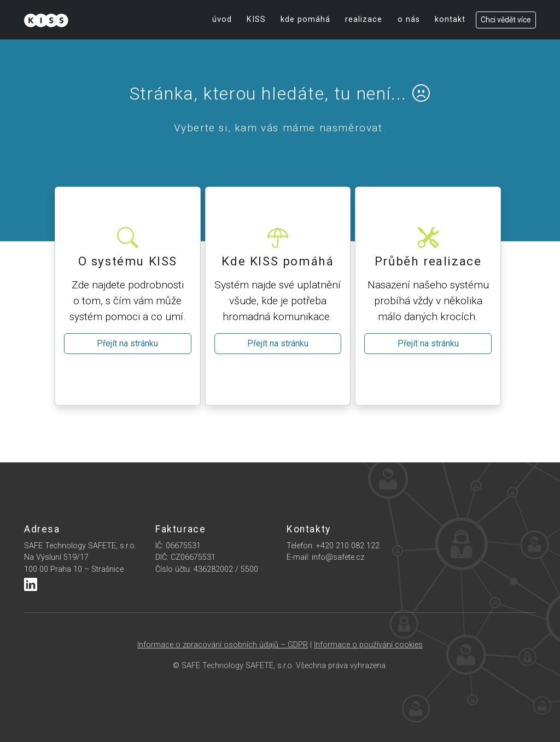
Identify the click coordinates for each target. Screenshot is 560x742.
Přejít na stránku (127, 343)
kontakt (450, 19)
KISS (256, 19)
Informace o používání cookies (368, 645)
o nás (409, 19)
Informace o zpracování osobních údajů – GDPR (223, 645)
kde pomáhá (305, 19)
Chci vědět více (506, 20)
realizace (364, 19)
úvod (222, 19)
